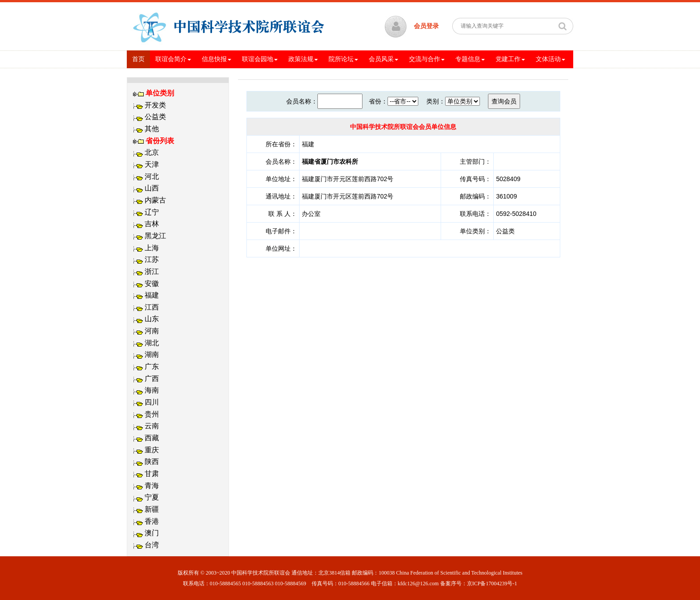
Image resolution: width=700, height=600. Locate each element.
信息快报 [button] (217, 59)
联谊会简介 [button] (173, 59)
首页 (141, 58)
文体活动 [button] (550, 59)
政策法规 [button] (303, 59)
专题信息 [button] (470, 59)
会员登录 (426, 26)
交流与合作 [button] (427, 59)
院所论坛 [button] (343, 59)
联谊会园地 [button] (260, 59)
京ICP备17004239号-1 (492, 583)
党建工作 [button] (510, 59)
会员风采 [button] (383, 59)
